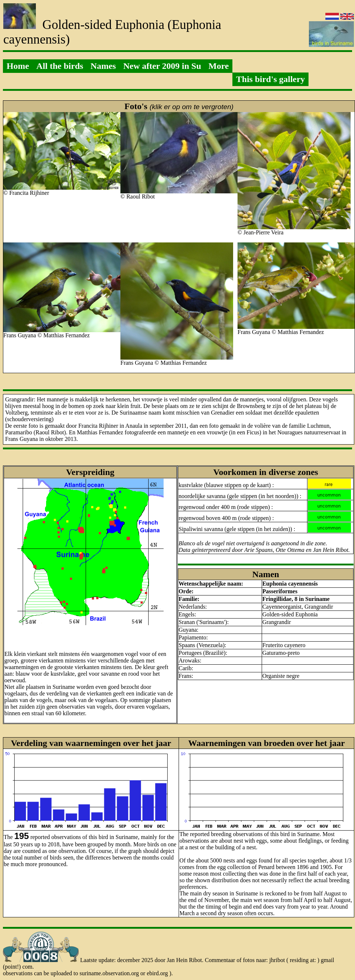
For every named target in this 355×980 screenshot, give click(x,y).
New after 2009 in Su (162, 66)
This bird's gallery (270, 79)
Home (18, 66)
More (219, 66)
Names (103, 66)
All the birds (60, 66)
